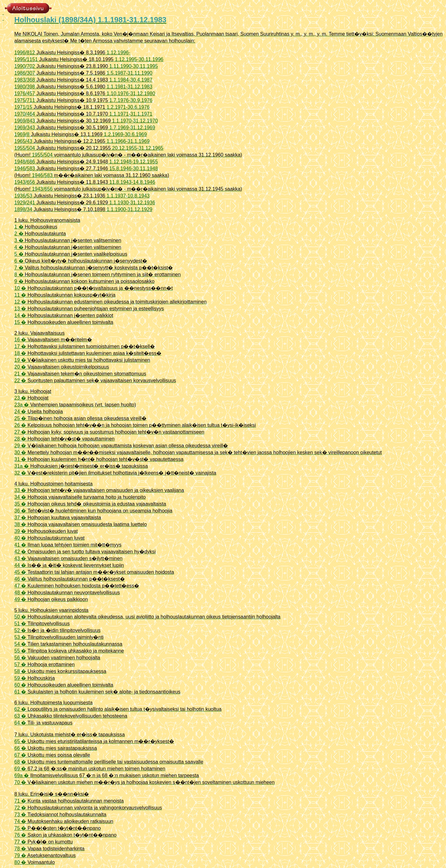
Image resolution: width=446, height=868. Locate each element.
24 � (20, 412)
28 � (20, 439)
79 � (20, 855)
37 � (20, 518)
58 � (20, 671)
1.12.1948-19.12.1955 (134, 162)
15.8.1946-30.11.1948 (134, 168)
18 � (20, 353)
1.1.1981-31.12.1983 (129, 87)
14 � (20, 315)
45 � (20, 572)
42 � (20, 552)
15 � (20, 322)
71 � (20, 801)
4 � (19, 247)
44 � (20, 565)
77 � (20, 842)
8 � (19, 275)
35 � (20, 504)
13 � (20, 309)
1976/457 (25, 93)
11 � (20, 295)
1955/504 (25, 148)
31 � (20, 459)
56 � (20, 658)
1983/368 (25, 80)
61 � (20, 692)
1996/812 (25, 53)
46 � (20, 579)
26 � (20, 425)
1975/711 (25, 100)
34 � (20, 497)
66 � (20, 748)
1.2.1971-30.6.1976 (128, 107)
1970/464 (25, 114)
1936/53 (23, 196)
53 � (20, 637)
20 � (20, 367)
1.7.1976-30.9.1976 (131, 100)
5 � (19, 254)
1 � (19, 227)
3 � (19, 240)
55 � (20, 651)
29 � (20, 446)
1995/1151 (26, 59)
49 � (20, 599)
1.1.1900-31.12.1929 (129, 209)
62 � (20, 709)
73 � (20, 815)
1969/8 (22, 134)
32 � (20, 473)
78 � (20, 849)
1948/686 (25, 162)
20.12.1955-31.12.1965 (138, 148)
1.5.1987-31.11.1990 (129, 73)
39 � (20, 531)
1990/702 (25, 66)
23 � (20, 398)
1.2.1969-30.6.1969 (125, 134)
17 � (20, 346)
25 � (20, 418)
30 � (20, 452)
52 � (20, 630)
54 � (20, 644)
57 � (20, 664)
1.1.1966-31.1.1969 (128, 141)
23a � (22, 405)
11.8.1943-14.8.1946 (132, 182)
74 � (20, 821)
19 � (20, 360)
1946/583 (25, 168)
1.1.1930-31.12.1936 (132, 203)
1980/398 (25, 87)
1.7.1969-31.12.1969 (132, 128)
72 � (20, 808)
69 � (20, 769)
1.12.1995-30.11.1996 (139, 59)
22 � (20, 381)
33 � (20, 490)
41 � (20, 545)
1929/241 (25, 203)
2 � (19, 234)
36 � (20, 511)
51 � (20, 624)
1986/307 (25, 73)
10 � (20, 288)
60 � (20, 685)
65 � (20, 741)
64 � (20, 723)
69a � (22, 775)
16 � (20, 340)
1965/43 (23, 141)
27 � (20, 432)
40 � (20, 538)
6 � (19, 261)
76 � (20, 835)
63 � (20, 716)
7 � (19, 268)
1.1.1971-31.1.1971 (131, 114)
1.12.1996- (118, 53)
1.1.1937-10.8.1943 (128, 196)
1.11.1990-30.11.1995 (134, 66)
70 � (20, 782)
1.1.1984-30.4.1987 (131, 80)
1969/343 (25, 128)
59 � (20, 678)
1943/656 (25, 182)
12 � (20, 302)
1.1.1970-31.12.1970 (135, 121)
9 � (19, 281)
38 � (20, 524)
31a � (22, 466)
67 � (20, 755)
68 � (20, 762)
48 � (20, 593)
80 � (20, 862)
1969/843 (25, 121)
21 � (20, 374)
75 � (20, 828)
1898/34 (23, 209)
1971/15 (23, 107)
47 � (20, 586)
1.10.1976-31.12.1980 (131, 93)
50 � (20, 617)
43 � (20, 558)
